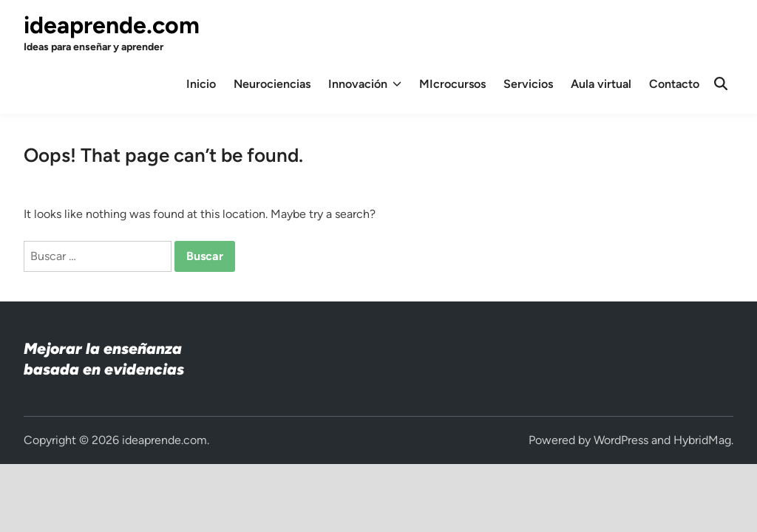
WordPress (621, 440)
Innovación (365, 84)
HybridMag (702, 440)
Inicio (201, 84)
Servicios (528, 84)
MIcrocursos (452, 84)
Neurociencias (272, 84)
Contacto (674, 84)
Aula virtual (601, 84)
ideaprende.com (112, 25)
